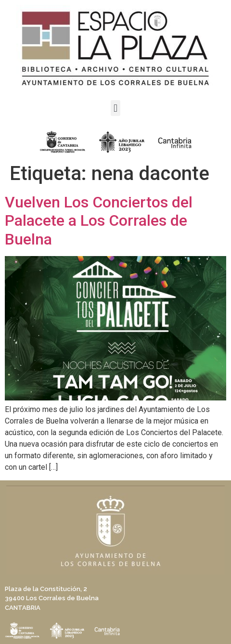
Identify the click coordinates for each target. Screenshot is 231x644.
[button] (115, 108)
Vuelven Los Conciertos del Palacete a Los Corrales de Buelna (99, 221)
